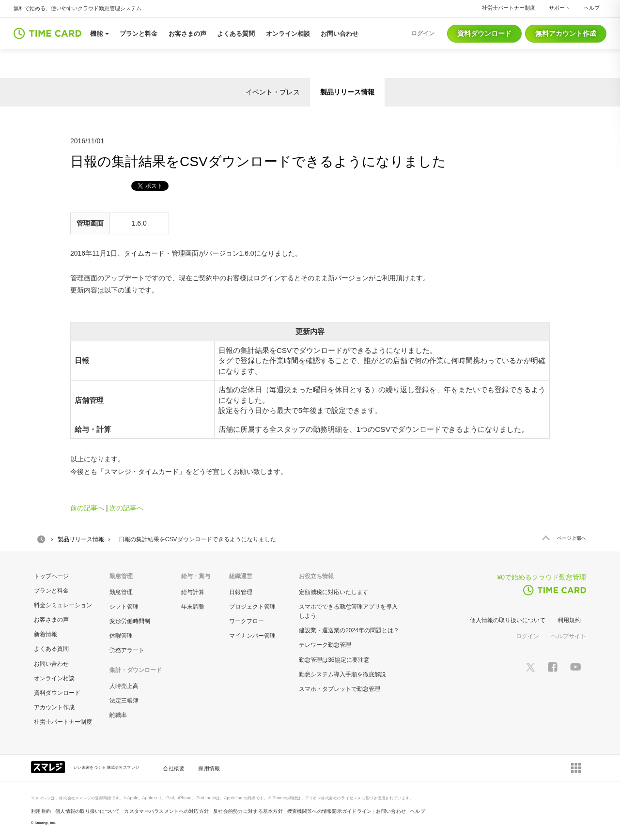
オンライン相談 (54, 678)
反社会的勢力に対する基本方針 (248, 811)
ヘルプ (592, 8)
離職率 (118, 715)
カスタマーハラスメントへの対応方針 (166, 811)
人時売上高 (124, 686)
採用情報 (209, 768)
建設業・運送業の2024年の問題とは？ (349, 630)
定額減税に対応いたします (334, 592)
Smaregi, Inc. (46, 823)
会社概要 (174, 768)
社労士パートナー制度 (509, 8)
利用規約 (569, 620)
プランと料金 (51, 591)
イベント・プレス (273, 92)
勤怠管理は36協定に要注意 (334, 660)
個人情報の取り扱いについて (508, 620)
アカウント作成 (54, 707)
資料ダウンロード (484, 33)
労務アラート (127, 650)
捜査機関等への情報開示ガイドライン (330, 811)
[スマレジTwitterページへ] (530, 667)
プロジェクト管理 (252, 607)
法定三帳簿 (124, 701)
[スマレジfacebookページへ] (553, 667)
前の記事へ (87, 508)
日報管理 (241, 592)
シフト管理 (124, 607)
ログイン (527, 636)
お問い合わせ (51, 664)
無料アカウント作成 (566, 33)
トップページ (51, 576)
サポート (559, 8)
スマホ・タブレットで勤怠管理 (340, 689)
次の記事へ (126, 508)
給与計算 (193, 592)
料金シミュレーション (63, 605)
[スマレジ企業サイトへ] (49, 766)
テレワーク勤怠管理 (325, 645)
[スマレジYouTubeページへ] (575, 667)
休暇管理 (121, 636)
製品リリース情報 (347, 92)
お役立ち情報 (316, 576)
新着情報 (46, 634)
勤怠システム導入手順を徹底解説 (342, 674)
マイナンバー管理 (252, 636)
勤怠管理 (121, 592)
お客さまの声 (51, 620)
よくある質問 (51, 649)
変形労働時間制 (130, 621)
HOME (41, 539)
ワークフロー (247, 621)
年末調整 (193, 607)
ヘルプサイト (569, 636)
